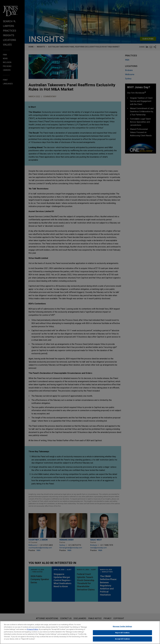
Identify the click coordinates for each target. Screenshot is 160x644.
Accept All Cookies (122, 639)
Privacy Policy (33, 629)
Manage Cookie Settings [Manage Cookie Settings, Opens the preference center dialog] (122, 626)
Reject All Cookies (122, 633)
